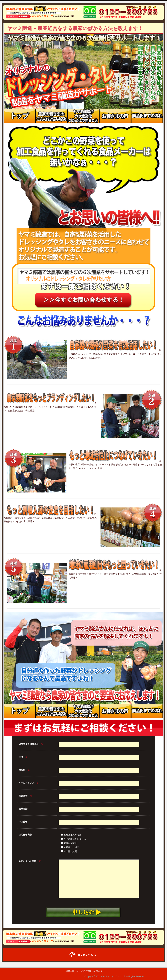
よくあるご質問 (84, 971)
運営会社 (70, 971)
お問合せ (98, 971)
